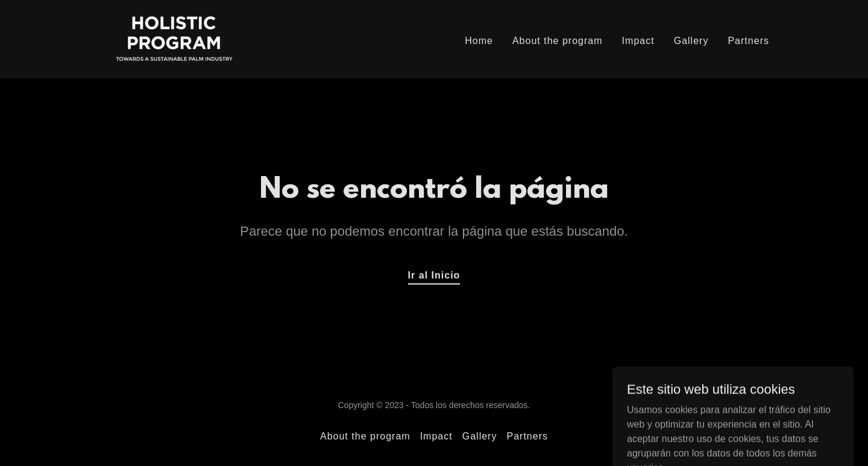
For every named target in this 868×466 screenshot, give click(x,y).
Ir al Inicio (434, 275)
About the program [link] (558, 41)
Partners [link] (748, 41)
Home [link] (479, 41)
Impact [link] (638, 41)
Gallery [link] (691, 41)
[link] (174, 38)
